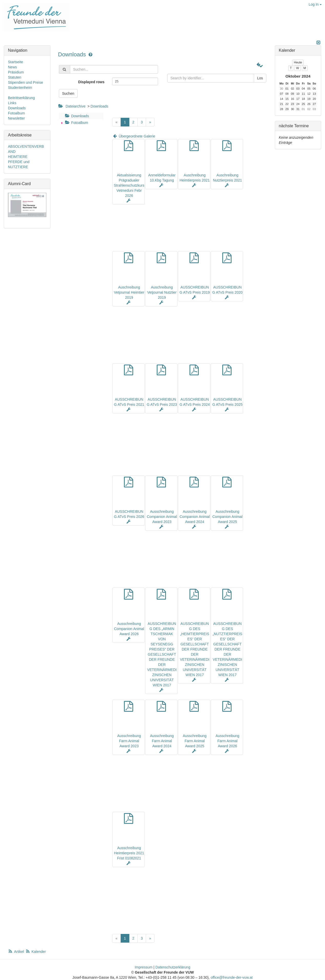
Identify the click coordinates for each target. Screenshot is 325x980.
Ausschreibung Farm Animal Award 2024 (162, 741)
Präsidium (16, 72)
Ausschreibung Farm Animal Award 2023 (129, 741)
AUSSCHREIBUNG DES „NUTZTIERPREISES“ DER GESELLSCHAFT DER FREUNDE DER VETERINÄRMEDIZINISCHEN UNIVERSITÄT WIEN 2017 (227, 649)
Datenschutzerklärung (173, 967)
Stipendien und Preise (25, 82)
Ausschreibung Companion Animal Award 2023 (162, 517)
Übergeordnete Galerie (134, 136)
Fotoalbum (76, 123)
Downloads (73, 54)
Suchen (68, 93)
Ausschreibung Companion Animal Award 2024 (195, 517)
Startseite (15, 62)
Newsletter (16, 118)
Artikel (16, 952)
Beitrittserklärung (21, 98)
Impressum (144, 967)
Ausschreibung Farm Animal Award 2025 (195, 741)
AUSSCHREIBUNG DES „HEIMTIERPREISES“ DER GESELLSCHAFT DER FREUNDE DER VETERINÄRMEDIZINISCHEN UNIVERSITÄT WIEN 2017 (195, 649)
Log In (315, 4)
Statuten (15, 77)
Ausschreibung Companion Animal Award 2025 (227, 517)
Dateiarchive (76, 106)
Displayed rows (91, 82)
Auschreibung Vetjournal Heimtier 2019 (129, 292)
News (12, 67)
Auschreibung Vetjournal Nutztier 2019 (162, 292)
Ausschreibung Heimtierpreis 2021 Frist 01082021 (129, 853)
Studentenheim (20, 88)
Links (12, 103)
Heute (298, 62)
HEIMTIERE (18, 157)
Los (260, 78)
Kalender (36, 952)
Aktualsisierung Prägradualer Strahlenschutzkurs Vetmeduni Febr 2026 (129, 185)
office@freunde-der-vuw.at (232, 977)
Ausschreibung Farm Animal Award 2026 (228, 741)
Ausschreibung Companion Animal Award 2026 (129, 629)
